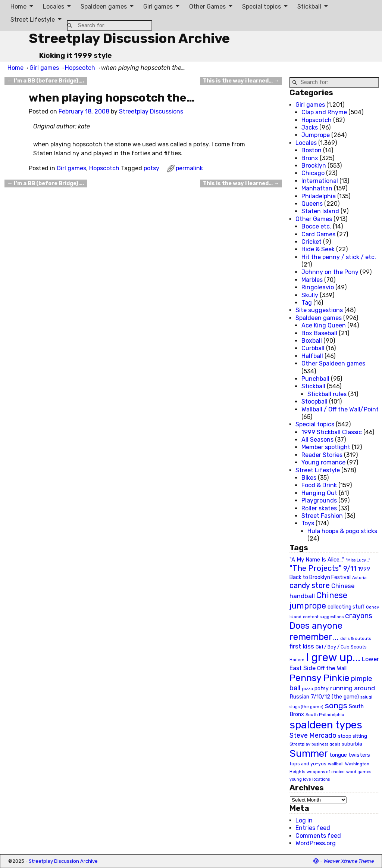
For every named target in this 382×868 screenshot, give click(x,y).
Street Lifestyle (33, 20)
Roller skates (319, 508)
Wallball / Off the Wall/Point (340, 409)
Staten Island (320, 211)
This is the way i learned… (241, 81)
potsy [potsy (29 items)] (322, 688)
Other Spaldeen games (333, 363)
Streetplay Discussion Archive (129, 38)
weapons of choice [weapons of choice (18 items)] (326, 772)
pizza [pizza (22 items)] (307, 689)
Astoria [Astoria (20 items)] (359, 578)
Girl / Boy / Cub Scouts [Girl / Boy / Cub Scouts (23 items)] (341, 647)
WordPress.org (316, 843)
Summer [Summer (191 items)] (309, 753)
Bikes (309, 478)
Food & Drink (319, 485)
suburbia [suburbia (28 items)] (352, 744)
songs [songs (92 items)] (336, 705)
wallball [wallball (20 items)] (336, 764)
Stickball (309, 7)
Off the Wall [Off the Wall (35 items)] (332, 668)
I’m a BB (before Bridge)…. (46, 81)
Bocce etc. (316, 226)
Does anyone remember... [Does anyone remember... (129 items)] (316, 631)
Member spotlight (326, 447)
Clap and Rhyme (324, 112)
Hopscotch (80, 68)
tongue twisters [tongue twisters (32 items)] (350, 755)
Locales (54, 7)
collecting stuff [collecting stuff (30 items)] (346, 607)
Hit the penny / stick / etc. (339, 257)
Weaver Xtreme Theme (349, 861)
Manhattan (317, 188)
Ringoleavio (318, 287)
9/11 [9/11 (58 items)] (350, 569)
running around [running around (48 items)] (353, 688)
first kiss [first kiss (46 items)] (302, 646)
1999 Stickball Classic (332, 432)
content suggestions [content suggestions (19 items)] (323, 617)
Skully (310, 295)
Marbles (312, 280)
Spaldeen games (104, 7)
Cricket (311, 242)
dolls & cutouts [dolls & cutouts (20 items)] (356, 638)
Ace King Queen (324, 325)
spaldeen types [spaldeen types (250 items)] (326, 725)
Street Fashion (322, 516)
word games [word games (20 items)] (359, 772)
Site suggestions (319, 310)
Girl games (158, 7)
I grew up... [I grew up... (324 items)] (333, 657)
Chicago (313, 173)
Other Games (207, 7)
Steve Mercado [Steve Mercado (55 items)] (313, 735)
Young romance (323, 462)
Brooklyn (314, 166)
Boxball (312, 341)
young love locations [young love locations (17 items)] (310, 779)
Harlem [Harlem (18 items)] (297, 660)
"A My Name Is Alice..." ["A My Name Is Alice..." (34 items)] (317, 560)
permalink (189, 168)
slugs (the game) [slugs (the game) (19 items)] (306, 707)
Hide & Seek (318, 249)
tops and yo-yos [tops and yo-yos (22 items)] (308, 764)
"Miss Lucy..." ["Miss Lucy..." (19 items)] (358, 560)
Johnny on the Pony (330, 272)
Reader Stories (322, 455)
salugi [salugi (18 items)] (366, 697)
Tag (307, 303)
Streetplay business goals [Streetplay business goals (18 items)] (315, 744)
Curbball (313, 348)
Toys (308, 523)
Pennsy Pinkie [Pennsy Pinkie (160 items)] (320, 678)
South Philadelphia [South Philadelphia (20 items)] (325, 715)
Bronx (310, 158)
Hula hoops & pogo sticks (342, 531)
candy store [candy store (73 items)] (310, 586)
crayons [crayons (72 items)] (359, 616)
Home (18, 7)
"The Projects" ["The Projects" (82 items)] (316, 568)
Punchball (315, 379)
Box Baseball (319, 333)
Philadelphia (319, 196)
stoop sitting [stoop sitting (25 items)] (353, 736)
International (320, 181)
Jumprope (316, 135)
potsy (151, 168)
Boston (311, 150)
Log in (304, 820)
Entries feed (313, 828)
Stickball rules (327, 394)
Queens (312, 204)
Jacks (310, 127)
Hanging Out (319, 493)
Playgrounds (319, 500)
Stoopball (314, 402)
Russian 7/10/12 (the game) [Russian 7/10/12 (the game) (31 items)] (324, 697)
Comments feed (318, 836)
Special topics (262, 7)
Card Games (318, 234)
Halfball (312, 356)
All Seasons (317, 440)
